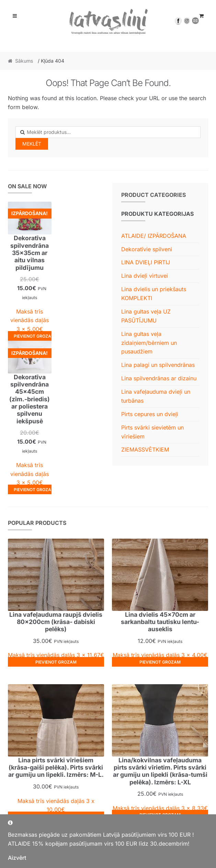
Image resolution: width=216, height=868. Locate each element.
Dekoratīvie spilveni (147, 249)
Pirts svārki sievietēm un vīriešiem (152, 432)
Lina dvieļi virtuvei (145, 276)
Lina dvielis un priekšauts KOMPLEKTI (154, 294)
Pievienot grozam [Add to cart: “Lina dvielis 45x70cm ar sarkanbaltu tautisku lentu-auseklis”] (160, 662)
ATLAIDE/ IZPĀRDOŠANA (154, 236)
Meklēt (32, 144)
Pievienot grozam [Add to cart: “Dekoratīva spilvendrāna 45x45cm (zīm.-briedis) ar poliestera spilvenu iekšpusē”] (33, 490)
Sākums (24, 61)
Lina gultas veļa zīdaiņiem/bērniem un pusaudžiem (149, 343)
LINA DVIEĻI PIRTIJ (146, 262)
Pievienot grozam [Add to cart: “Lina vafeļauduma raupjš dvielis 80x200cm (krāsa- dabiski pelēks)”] (56, 662)
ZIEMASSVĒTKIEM (145, 449)
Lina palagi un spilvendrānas (158, 365)
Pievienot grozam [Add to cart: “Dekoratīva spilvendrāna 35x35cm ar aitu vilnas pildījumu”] (33, 336)
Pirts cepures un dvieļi (150, 414)
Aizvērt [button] (17, 858)
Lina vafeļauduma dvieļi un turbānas (156, 396)
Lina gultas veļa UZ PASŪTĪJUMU (146, 316)
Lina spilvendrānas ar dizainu (159, 378)
